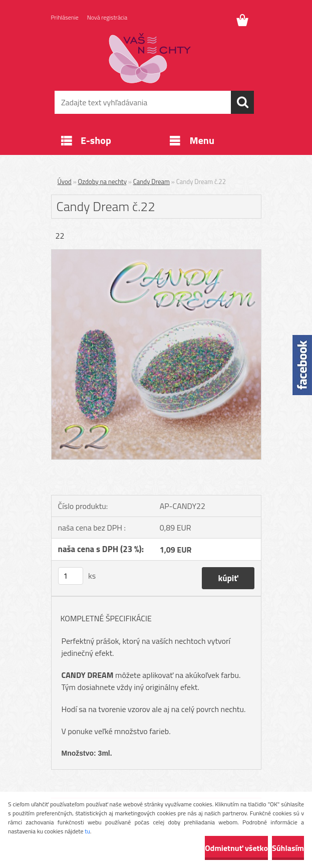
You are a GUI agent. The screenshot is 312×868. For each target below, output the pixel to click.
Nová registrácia (107, 17)
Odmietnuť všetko (236, 848)
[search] (242, 102)
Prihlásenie (65, 17)
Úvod (65, 182)
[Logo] (150, 58)
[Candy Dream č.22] (156, 254)
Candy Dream (151, 182)
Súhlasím (288, 848)
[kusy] (71, 576)
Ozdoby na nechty (102, 182)
